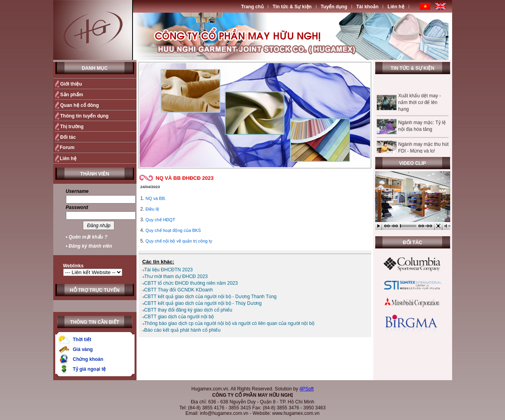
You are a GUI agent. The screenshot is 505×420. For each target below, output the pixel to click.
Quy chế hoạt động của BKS (173, 230)
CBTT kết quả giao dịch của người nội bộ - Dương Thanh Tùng (211, 297)
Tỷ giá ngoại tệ (90, 369)
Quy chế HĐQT (160, 220)
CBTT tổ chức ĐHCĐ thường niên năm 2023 (191, 283)
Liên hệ (396, 7)
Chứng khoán (88, 359)
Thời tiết (82, 340)
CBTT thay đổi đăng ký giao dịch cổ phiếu (188, 310)
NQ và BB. (156, 198)
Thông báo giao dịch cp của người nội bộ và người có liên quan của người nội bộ (230, 323)
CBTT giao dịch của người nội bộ (179, 317)
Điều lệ (152, 209)
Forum (67, 147)
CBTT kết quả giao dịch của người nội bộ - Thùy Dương (203, 303)
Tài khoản (367, 7)
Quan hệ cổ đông (80, 105)
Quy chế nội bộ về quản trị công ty (179, 241)
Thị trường (72, 127)
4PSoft (307, 389)
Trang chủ (252, 7)
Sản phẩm (72, 95)
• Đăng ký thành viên (89, 246)
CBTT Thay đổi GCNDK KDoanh (179, 290)
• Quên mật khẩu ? (87, 237)
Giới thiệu (71, 84)
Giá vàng (83, 349)
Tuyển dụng (334, 7)
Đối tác (68, 137)
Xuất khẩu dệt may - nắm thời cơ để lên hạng (419, 106)
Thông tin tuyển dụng (85, 116)
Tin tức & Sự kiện (292, 7)
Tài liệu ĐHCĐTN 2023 (169, 270)
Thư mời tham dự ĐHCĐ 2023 (176, 276)
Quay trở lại (354, 247)
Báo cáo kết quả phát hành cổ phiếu (182, 330)
